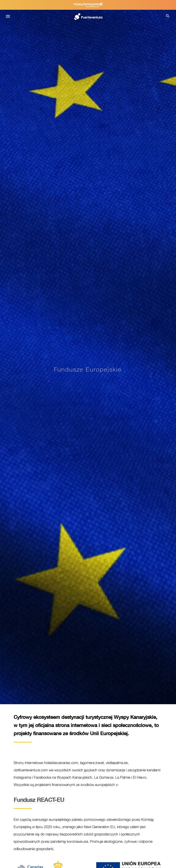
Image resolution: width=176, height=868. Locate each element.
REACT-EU (39, 800)
